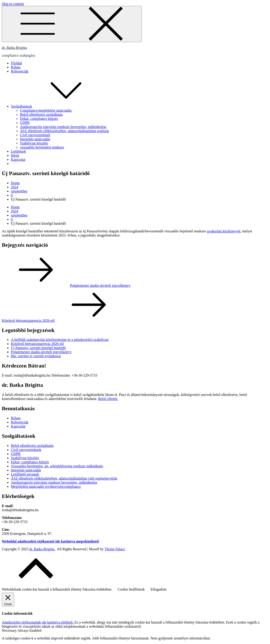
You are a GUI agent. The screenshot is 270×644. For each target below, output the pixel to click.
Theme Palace (115, 549)
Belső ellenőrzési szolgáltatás (41, 114)
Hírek (15, 155)
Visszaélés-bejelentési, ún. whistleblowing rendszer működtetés (57, 466)
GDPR (25, 123)
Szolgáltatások (55, 106)
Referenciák (20, 71)
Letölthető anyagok (25, 474)
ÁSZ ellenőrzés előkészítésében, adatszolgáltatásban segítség (64, 131)
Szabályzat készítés (34, 143)
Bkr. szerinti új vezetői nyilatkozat (36, 356)
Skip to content (13, 4)
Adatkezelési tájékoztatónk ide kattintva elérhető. (38, 622)
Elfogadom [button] (158, 589)
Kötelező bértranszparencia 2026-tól (37, 344)
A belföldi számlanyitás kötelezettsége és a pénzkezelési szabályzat (60, 340)
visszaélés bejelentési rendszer (42, 147)
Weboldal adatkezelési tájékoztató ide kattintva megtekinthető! (51, 541)
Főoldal (16, 63)
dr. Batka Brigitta (14, 48)
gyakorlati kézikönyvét (224, 231)
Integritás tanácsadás (35, 139)
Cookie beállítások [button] (131, 589)
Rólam (16, 67)
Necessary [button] (10, 630)
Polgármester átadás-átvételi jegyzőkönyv (41, 352)
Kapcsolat (18, 160)
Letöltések (18, 151)
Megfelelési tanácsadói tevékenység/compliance (46, 487)
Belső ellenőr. (108, 399)
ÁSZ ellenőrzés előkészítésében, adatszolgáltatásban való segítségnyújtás (64, 478)
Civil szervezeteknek (35, 135)
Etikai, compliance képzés (39, 119)
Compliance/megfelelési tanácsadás (46, 110)
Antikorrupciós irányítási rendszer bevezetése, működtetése (63, 127)
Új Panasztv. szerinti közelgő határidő (38, 348)
